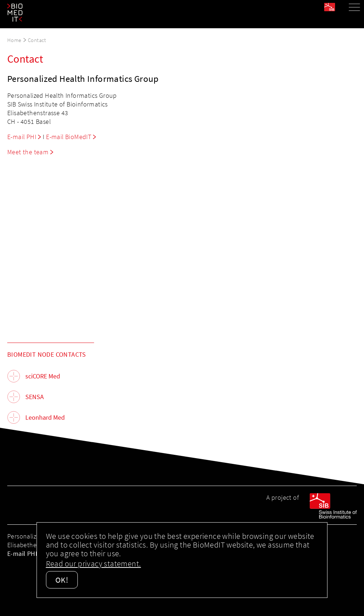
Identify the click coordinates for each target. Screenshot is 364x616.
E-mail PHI (22, 137)
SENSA (35, 397)
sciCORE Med (43, 376)
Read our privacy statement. (94, 563)
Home (14, 40)
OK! (62, 580)
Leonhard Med (45, 417)
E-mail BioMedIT (69, 137)
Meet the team (28, 152)
